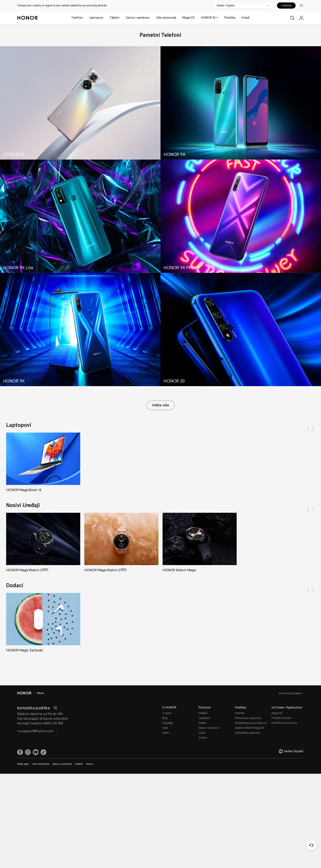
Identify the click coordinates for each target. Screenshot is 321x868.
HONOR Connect (281, 718)
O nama (167, 713)
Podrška (230, 18)
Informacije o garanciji (248, 718)
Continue (286, 6)
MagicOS (189, 18)
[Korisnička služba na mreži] (311, 845)
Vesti (165, 728)
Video (166, 733)
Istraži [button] (246, 18)
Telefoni (77, 18)
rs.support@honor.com (37, 731)
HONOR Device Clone (284, 723)
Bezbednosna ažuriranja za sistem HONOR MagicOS (251, 725)
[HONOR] (27, 693)
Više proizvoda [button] (166, 18)
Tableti (114, 18)
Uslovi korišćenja (40, 764)
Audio (202, 733)
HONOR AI (210, 18)
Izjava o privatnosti (62, 764)
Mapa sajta (23, 764)
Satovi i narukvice (138, 18)
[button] (308, 429)
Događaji (167, 723)
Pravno (90, 764)
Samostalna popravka (248, 733)
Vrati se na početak (290, 693)
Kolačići (79, 764)
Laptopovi (96, 18)
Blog (165, 718)
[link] (20, 752)
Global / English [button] (226, 6)
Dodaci (203, 738)
